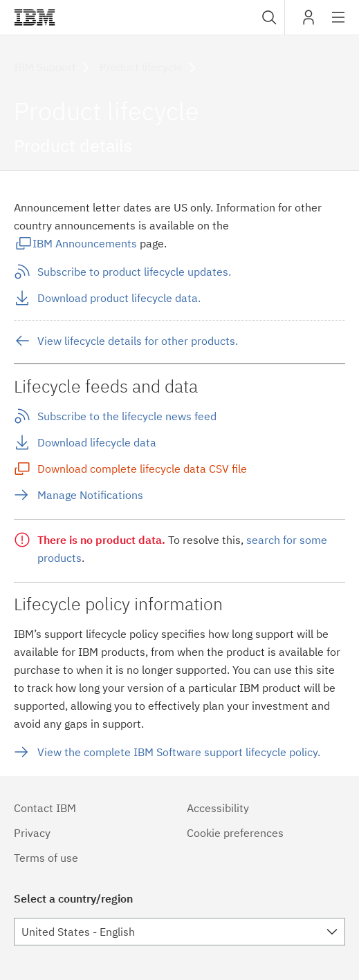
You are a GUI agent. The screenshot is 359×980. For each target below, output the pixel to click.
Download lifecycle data (97, 442)
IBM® (35, 17)
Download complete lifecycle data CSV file (142, 469)
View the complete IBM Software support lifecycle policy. (179, 752)
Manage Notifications (90, 495)
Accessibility (218, 808)
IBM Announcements (85, 243)
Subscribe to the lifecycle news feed (127, 416)
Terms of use (46, 858)
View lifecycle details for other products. (138, 341)
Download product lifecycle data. (119, 298)
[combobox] (268, 17)
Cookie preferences (235, 833)
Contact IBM (45, 808)
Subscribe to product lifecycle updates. (134, 272)
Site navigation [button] (339, 24)
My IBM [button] (309, 22)
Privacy (32, 833)
